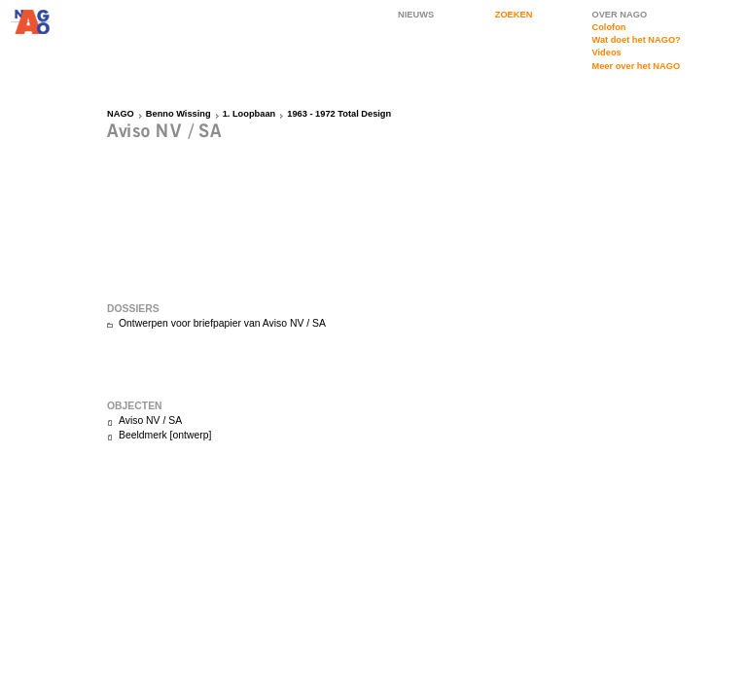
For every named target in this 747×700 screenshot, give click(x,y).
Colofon (608, 27)
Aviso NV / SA (150, 420)
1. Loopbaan (249, 114)
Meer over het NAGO (636, 66)
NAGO (121, 114)
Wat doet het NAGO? (636, 40)
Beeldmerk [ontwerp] (165, 435)
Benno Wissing (178, 114)
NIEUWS (416, 15)
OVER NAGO (619, 15)
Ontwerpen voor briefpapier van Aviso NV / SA (222, 323)
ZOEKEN (514, 15)
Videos (606, 52)
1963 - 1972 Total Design (339, 114)
